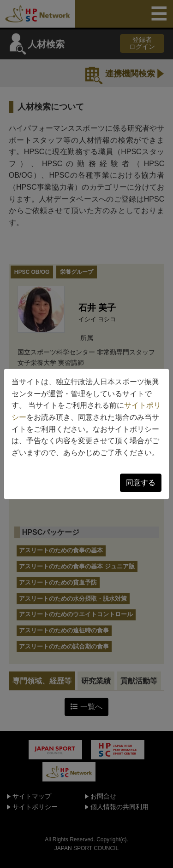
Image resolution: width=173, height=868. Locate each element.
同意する (141, 483)
